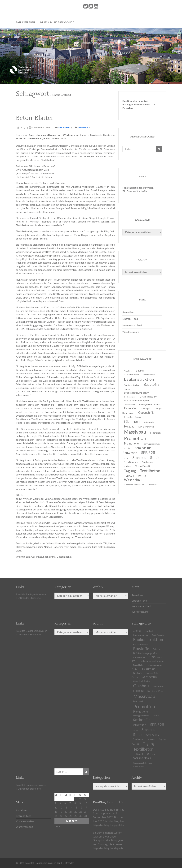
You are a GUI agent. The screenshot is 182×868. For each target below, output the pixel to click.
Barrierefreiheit (26, 22)
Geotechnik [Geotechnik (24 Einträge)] (146, 413)
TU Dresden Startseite (135, 191)
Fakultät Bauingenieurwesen (138, 188)
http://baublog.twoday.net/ (108, 848)
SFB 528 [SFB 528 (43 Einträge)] (148, 453)
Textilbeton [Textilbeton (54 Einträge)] (150, 471)
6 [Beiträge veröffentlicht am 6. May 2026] (65, 803)
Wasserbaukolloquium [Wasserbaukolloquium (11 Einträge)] (134, 485)
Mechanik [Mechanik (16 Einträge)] (155, 433)
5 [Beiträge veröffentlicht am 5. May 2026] (60, 803)
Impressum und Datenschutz (57, 22)
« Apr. (58, 826)
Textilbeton (83, 127)
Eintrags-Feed (130, 319)
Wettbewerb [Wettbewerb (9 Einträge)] (153, 485)
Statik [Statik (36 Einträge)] (155, 458)
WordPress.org (131, 332)
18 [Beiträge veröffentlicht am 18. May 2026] (56, 812)
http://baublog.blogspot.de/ (109, 825)
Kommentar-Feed (132, 325)
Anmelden (128, 312)
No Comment (63, 127)
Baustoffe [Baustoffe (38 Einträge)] (152, 384)
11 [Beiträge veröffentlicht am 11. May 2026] (56, 807)
